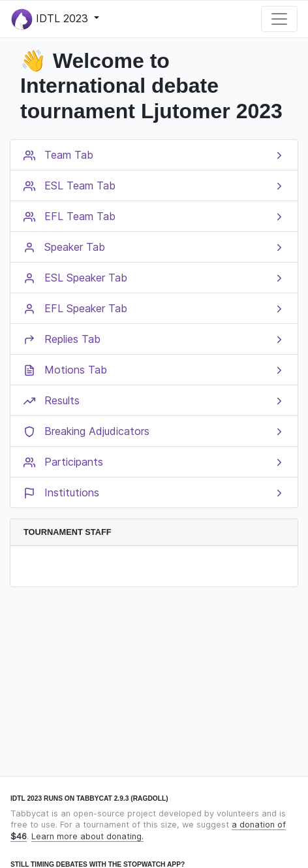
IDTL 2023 (51, 19)
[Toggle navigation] (279, 19)
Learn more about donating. (87, 836)
